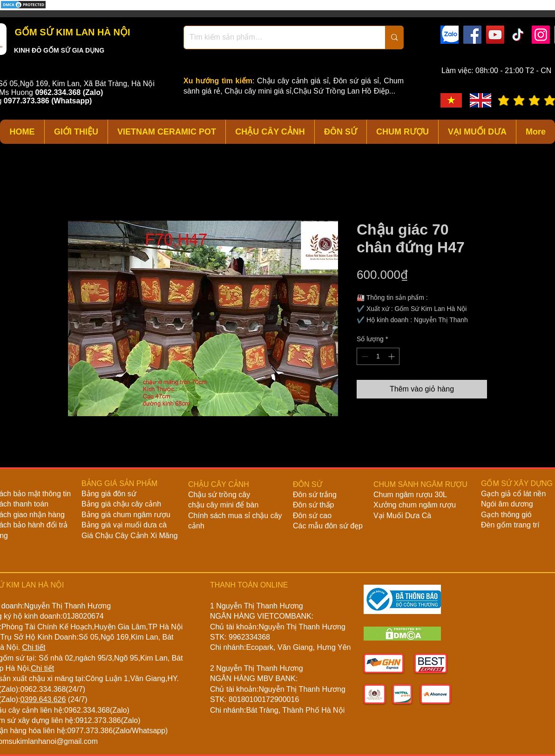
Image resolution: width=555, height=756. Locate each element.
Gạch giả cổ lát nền (513, 494)
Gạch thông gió (506, 515)
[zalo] (450, 35)
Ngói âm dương (507, 504)
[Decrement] (364, 356)
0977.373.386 (90, 731)
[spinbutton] (378, 356)
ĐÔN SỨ (308, 484)
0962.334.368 (43, 689)
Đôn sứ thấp (313, 505)
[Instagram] (541, 35)
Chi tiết (34, 647)
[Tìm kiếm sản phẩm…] (277, 37)
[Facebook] (472, 35)
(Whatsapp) (71, 101)
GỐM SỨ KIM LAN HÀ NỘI (71, 32)
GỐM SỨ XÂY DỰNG (517, 483)
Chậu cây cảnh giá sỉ (293, 81)
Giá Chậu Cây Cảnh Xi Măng (130, 536)
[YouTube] (495, 35)
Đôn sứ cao (312, 516)
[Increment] (392, 356)
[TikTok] (518, 35)
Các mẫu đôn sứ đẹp (328, 526)
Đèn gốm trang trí (510, 525)
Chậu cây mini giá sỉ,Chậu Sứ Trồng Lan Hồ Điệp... (310, 91)
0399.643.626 (43, 699)
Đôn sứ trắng (315, 495)
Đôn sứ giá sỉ (356, 81)
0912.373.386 (98, 720)
